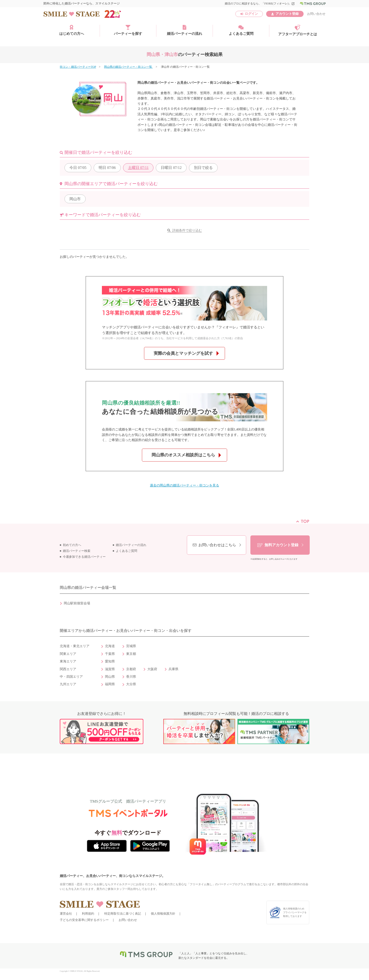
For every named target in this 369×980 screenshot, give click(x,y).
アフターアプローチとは (298, 30)
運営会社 (66, 914)
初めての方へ (72, 545)
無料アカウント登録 (281, 545)
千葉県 (110, 654)
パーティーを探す (128, 30)
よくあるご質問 (241, 30)
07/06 (107, 168)
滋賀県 (110, 669)
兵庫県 (173, 669)
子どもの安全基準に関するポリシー (84, 920)
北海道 (110, 646)
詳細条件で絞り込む (187, 230)
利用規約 (88, 914)
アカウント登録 (287, 14)
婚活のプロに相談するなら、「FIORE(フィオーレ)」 (260, 4)
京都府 (131, 669)
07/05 (78, 168)
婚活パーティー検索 (77, 551)
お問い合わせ (316, 14)
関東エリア (68, 654)
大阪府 (152, 669)
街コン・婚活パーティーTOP (78, 67)
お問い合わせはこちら (217, 545)
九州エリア (68, 684)
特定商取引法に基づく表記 (123, 914)
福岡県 (110, 684)
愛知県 (110, 661)
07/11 (138, 168)
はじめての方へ (72, 30)
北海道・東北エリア (75, 646)
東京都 (131, 654)
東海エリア (68, 661)
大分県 (131, 684)
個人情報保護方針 (163, 914)
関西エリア (68, 669)
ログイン (251, 14)
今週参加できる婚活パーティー (84, 557)
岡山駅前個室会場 (77, 603)
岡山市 (75, 199)
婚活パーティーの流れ (184, 30)
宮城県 (131, 646)
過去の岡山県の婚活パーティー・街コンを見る (184, 485)
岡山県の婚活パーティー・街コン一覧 (128, 67)
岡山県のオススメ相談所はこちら (183, 455)
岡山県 (110, 677)
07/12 (171, 168)
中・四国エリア (71, 677)
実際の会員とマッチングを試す (183, 353)
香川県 (131, 677)
